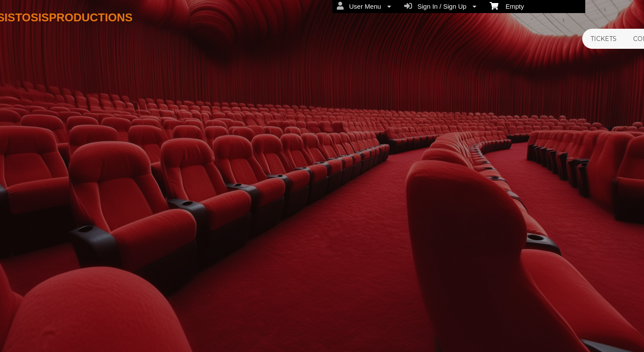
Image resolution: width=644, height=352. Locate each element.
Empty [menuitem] (507, 6)
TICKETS (604, 39)
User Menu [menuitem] (364, 6)
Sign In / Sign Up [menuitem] (440, 6)
